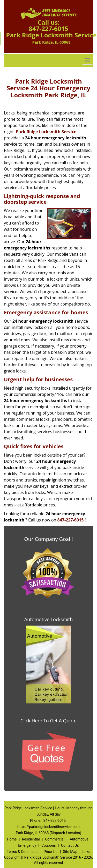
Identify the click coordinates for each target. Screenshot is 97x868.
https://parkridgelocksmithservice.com (48, 827)
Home (12, 839)
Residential (31, 839)
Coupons (49, 845)
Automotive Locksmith (48, 619)
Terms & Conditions (23, 852)
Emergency (27, 845)
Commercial (55, 839)
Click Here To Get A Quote (48, 721)
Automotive (79, 839)
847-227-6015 (48, 28)
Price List (51, 852)
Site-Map (70, 852)
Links (86, 852)
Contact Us (70, 845)
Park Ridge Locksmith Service (46, 132)
